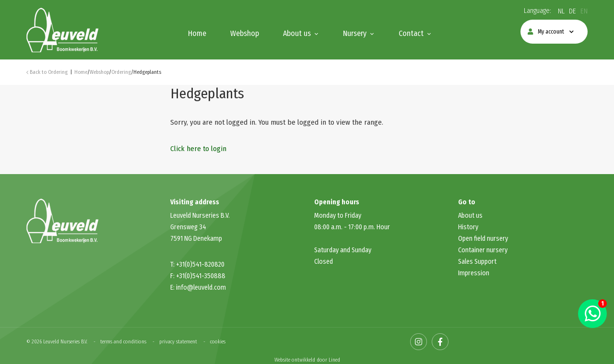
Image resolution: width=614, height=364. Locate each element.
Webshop (245, 33)
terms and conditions (123, 342)
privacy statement (178, 342)
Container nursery (483, 250)
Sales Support (477, 262)
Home (197, 33)
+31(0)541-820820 (200, 264)
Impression (474, 273)
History (468, 227)
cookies (218, 342)
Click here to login (198, 149)
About (467, 216)
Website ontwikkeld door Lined (307, 360)
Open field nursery (483, 239)
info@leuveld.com (201, 288)
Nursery (355, 33)
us (479, 216)
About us (297, 33)
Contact (411, 33)
